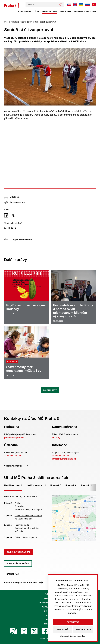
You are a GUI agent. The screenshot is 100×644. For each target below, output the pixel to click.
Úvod (6, 22)
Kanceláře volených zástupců (28, 509)
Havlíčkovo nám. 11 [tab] (36, 485)
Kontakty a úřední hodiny (85, 11)
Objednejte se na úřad (18, 552)
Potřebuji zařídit (25, 11)
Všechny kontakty (16, 466)
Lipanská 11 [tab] (86, 485)
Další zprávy (50, 390)
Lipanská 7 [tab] (55, 485)
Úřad (37, 11)
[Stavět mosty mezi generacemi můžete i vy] (27, 353)
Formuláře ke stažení (18, 563)
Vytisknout (12, 197)
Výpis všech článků (18, 239)
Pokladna (19, 503)
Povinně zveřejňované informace (24, 582)
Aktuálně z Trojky (49, 11)
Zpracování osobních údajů (73, 636)
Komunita (12, 361)
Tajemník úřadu (22, 525)
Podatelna (19, 506)
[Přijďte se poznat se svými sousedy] (27, 297)
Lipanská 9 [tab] (70, 485)
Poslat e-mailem (15, 202)
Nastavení (63, 630)
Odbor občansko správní (26, 537)
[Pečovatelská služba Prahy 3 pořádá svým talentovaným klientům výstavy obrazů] (73, 297)
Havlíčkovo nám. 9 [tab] (13, 485)
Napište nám (13, 574)
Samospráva (65, 11)
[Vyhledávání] (42, 5)
